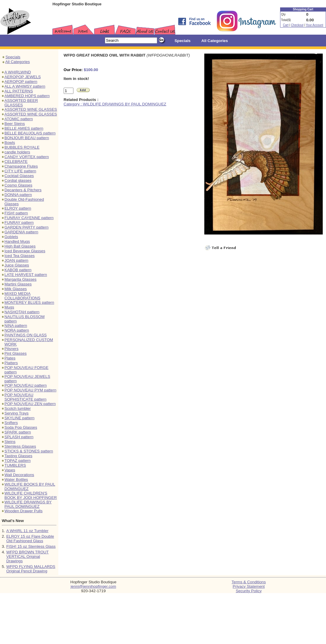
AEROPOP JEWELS (23, 77)
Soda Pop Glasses (21, 427)
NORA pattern (17, 330)
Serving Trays (16, 413)
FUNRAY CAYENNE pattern (29, 218)
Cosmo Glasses (18, 185)
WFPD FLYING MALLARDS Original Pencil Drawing (31, 569)
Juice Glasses (17, 265)
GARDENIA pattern (21, 232)
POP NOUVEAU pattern (26, 385)
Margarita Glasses (20, 279)
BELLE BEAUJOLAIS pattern (30, 133)
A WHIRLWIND (18, 72)
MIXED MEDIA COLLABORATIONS (22, 296)
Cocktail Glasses (19, 176)
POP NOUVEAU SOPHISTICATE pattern (25, 397)
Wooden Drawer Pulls (24, 511)
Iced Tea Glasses (20, 256)
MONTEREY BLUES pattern (29, 302)
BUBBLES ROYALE (22, 147)
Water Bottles (16, 480)
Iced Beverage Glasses (25, 251)
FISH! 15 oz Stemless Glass (31, 546)
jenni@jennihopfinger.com (94, 586)
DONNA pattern (18, 195)
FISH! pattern (16, 213)
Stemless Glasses (20, 446)
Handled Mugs (17, 241)
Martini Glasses (18, 284)
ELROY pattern (18, 208)
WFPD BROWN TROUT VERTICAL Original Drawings (27, 557)
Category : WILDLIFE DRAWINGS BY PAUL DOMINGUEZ (115, 104)
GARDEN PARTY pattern (27, 227)
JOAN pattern (16, 260)
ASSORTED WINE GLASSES (31, 109)
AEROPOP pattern (21, 82)
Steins (10, 442)
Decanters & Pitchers (23, 190)
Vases (10, 470)
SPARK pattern (18, 432)
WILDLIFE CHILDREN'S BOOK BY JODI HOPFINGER (31, 495)
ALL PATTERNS (19, 91)
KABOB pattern (18, 270)
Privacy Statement (249, 586)
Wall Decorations (19, 475)
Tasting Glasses (18, 456)
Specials (13, 57)
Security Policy (249, 591)
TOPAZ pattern (17, 461)
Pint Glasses (16, 353)
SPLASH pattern (19, 437)
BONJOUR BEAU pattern (27, 138)
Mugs (9, 307)
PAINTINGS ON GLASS (26, 335)
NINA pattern (16, 326)
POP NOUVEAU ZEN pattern (30, 404)
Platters (11, 363)
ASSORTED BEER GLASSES (21, 103)
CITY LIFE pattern (20, 171)
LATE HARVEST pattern (26, 275)
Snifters (11, 423)
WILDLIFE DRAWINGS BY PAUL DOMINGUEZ (28, 504)
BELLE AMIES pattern (24, 128)
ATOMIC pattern (19, 119)
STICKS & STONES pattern (29, 451)
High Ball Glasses (20, 246)
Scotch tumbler (18, 408)
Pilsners (11, 349)
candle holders (17, 152)
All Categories (18, 62)
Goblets (11, 237)
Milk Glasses (16, 289)
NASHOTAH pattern (22, 312)
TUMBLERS (15, 465)
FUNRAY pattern (19, 223)
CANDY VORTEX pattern (27, 157)
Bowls (10, 143)
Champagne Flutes (21, 166)
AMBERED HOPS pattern (27, 96)
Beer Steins (15, 124)
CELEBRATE (16, 162)
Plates (10, 358)
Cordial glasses (18, 180)
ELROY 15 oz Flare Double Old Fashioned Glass (30, 539)
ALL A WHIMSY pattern (25, 86)
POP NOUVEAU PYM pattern (30, 390)
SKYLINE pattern (20, 418)
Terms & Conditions (249, 582)
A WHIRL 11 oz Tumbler (27, 531)
